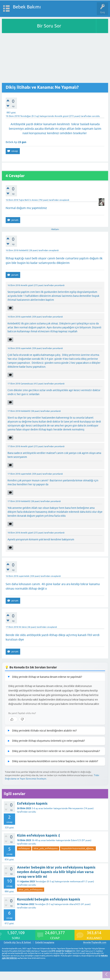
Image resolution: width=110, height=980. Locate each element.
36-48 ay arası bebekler (44, 840)
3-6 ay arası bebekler (42, 808)
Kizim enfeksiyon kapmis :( (38, 835)
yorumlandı (59, 285)
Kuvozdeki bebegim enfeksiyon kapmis (49, 899)
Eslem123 (76, 840)
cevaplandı (64, 200)
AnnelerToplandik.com (95, 942)
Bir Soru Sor (49, 26)
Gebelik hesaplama (45, 943)
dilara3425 (75, 904)
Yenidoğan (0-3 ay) (30, 116)
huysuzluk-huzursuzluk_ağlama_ (78, 848)
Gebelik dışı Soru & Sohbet (17, 943)
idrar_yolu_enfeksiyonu (46, 848)
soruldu (96, 116)
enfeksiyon (24, 848)
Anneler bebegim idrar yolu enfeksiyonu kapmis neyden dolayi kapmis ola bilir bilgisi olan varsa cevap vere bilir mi (56, 872)
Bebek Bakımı (27, 7)
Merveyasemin (76, 808)
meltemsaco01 (77, 882)
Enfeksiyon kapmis (32, 803)
